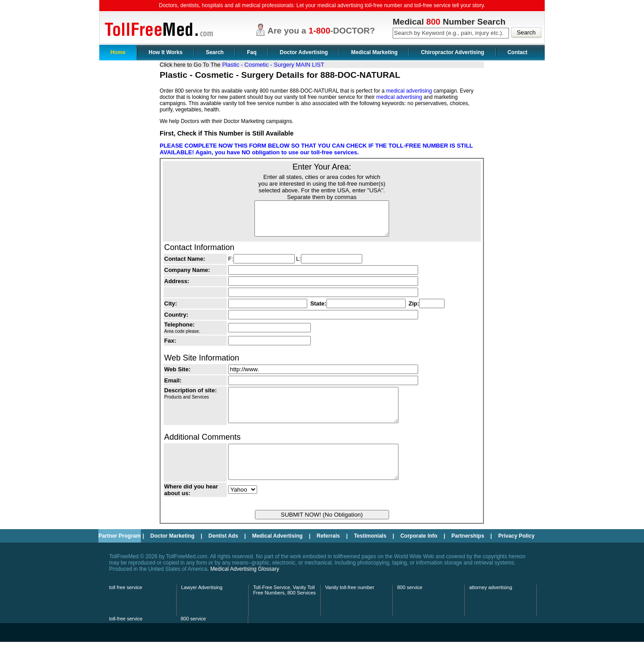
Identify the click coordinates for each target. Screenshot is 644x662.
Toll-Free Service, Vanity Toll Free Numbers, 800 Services (284, 610)
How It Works (165, 52)
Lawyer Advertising (202, 607)
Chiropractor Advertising (453, 52)
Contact (518, 52)
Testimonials (370, 556)
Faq (252, 52)
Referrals (328, 556)
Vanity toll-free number (350, 607)
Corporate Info (419, 556)
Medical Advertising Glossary (245, 589)
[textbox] (451, 33)
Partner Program (120, 556)
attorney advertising (491, 607)
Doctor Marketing (172, 556)
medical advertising (409, 91)
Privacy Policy (516, 556)
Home (118, 52)
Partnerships (468, 556)
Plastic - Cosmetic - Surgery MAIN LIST (273, 65)
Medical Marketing (374, 52)
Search (215, 52)
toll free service (126, 607)
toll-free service (126, 639)
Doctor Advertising (304, 52)
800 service (410, 607)
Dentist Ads (223, 556)
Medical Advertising (278, 556)
